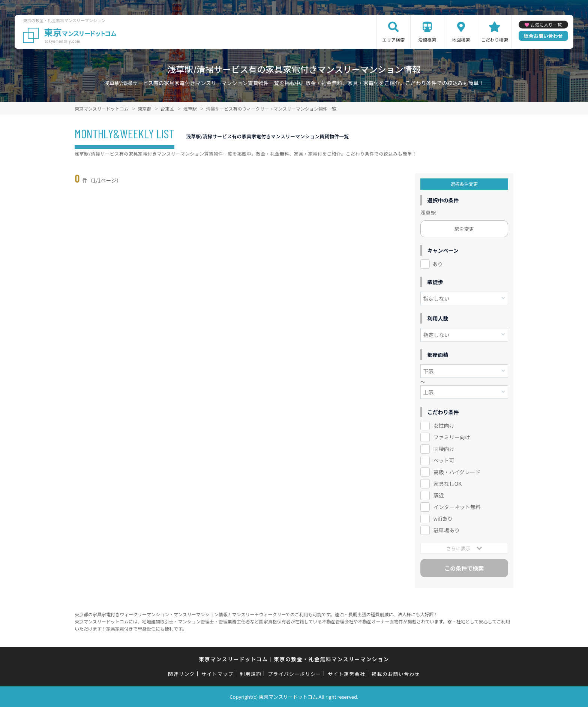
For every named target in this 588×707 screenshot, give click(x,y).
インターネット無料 (457, 507)
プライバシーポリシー (295, 674)
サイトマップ (217, 674)
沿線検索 (427, 40)
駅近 (439, 495)
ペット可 (444, 460)
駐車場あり (447, 530)
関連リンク (181, 674)
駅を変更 (464, 229)
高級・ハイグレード (457, 472)
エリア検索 (393, 40)
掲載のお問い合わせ (396, 674)
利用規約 (251, 674)
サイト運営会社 (346, 674)
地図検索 (461, 40)
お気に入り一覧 (546, 25)
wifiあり (443, 518)
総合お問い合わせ (543, 36)
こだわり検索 (495, 40)
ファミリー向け (452, 437)
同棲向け (444, 449)
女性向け (444, 425)
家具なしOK (448, 484)
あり (438, 264)
